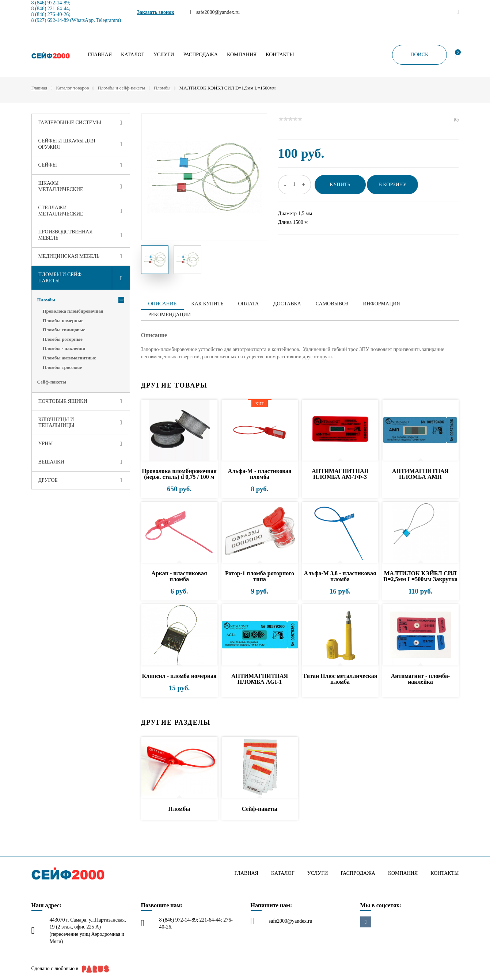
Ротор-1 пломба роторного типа (260, 576)
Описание (163, 304)
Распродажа (200, 55)
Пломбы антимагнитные (69, 358)
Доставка (287, 304)
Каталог (133, 55)
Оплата (248, 304)
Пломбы (162, 88)
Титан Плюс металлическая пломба (340, 679)
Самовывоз (332, 304)
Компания (242, 55)
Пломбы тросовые (62, 367)
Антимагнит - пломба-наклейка (421, 679)
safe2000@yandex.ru (291, 921)
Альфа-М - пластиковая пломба (259, 474)
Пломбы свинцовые (64, 330)
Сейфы (48, 165)
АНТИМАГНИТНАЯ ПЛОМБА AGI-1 (260, 679)
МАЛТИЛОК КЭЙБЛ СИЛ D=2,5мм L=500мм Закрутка (420, 576)
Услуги (164, 55)
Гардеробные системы (70, 123)
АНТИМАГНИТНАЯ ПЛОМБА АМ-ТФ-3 (340, 474)
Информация (381, 304)
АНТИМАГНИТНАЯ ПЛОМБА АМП (420, 474)
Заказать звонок (156, 12)
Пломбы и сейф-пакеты (121, 88)
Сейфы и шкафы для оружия (67, 144)
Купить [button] (340, 185)
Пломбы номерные (63, 321)
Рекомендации (170, 315)
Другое (48, 480)
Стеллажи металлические (61, 211)
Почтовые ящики (63, 401)
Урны (46, 444)
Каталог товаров (72, 88)
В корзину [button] (392, 185)
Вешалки (51, 462)
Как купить (207, 304)
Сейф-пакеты (52, 382)
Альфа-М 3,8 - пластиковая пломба (340, 576)
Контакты (280, 55)
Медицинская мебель (69, 256)
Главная (100, 55)
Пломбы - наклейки (64, 348)
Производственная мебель (66, 235)
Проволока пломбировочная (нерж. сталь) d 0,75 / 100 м (179, 474)
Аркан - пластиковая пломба (179, 576)
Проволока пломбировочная (73, 311)
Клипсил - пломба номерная (179, 676)
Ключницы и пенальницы (56, 423)
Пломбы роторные (63, 339)
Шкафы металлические (61, 186)
